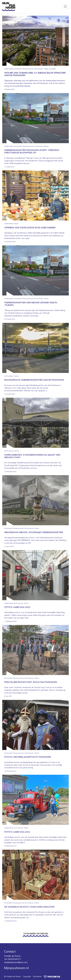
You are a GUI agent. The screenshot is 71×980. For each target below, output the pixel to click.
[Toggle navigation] (65, 6)
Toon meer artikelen (36, 934)
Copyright (27, 976)
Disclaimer (37, 976)
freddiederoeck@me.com (16, 962)
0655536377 (15, 959)
